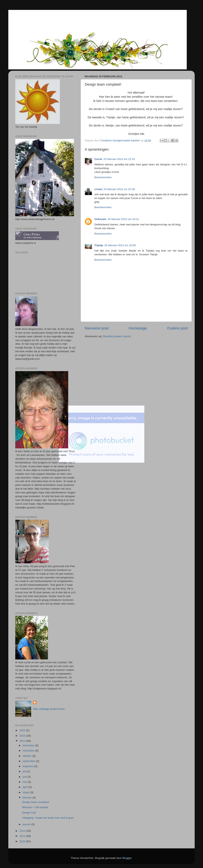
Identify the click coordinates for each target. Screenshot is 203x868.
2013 (23, 741)
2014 (23, 736)
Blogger (127, 858)
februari (28, 798)
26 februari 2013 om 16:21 (123, 219)
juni (25, 777)
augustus (28, 766)
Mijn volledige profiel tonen (49, 709)
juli (25, 771)
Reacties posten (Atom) (117, 336)
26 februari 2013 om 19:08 (120, 245)
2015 (23, 730)
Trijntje (99, 245)
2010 (23, 841)
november (29, 751)
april (25, 787)
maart (26, 792)
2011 (23, 836)
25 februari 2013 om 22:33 (119, 159)
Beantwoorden (103, 177)
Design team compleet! (36, 802)
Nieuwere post (97, 328)
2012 (23, 831)
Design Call (29, 813)
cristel (98, 189)
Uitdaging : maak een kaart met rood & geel (48, 818)
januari (27, 824)
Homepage (138, 328)
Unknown (100, 219)
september (29, 761)
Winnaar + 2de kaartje (35, 807)
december (29, 745)
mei (25, 782)
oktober (27, 756)
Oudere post (177, 328)
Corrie (98, 159)
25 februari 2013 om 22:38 (119, 189)
